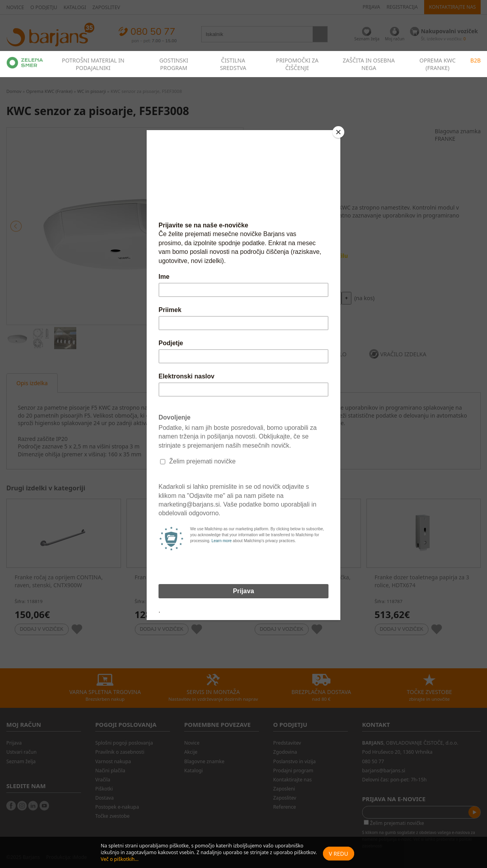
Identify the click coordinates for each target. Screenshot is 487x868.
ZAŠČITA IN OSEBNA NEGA (369, 64)
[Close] (338, 132)
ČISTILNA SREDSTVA (233, 64)
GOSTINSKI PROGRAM (174, 64)
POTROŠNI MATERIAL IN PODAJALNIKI (93, 64)
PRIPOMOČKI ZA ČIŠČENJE (297, 64)
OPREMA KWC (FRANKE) (438, 64)
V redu (339, 854)
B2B (476, 60)
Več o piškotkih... (120, 859)
